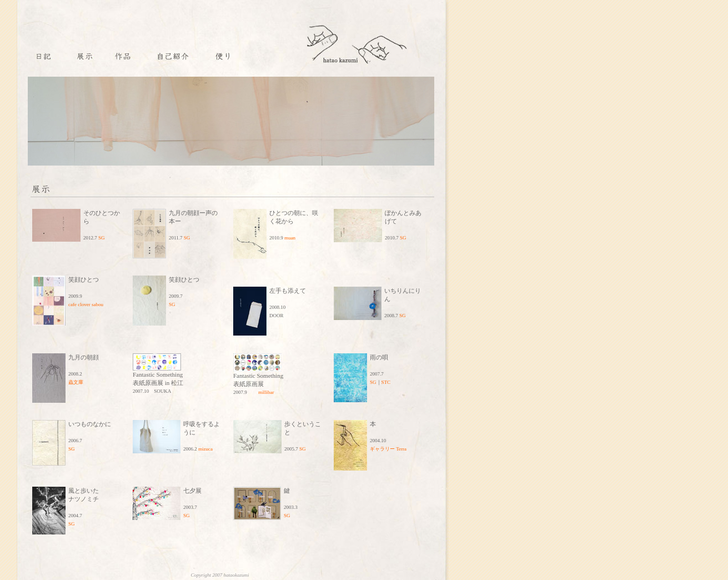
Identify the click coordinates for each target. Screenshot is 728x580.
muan (290, 238)
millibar (266, 392)
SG (102, 238)
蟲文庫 (76, 382)
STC (386, 382)
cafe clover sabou (86, 304)
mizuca (205, 449)
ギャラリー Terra (388, 449)
